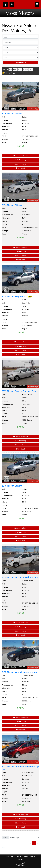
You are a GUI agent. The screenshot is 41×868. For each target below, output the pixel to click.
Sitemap (20, 859)
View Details (21, 168)
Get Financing (21, 160)
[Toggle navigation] (37, 4)
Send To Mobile (20, 164)
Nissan (4, 848)
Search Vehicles (21, 63)
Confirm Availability (21, 156)
